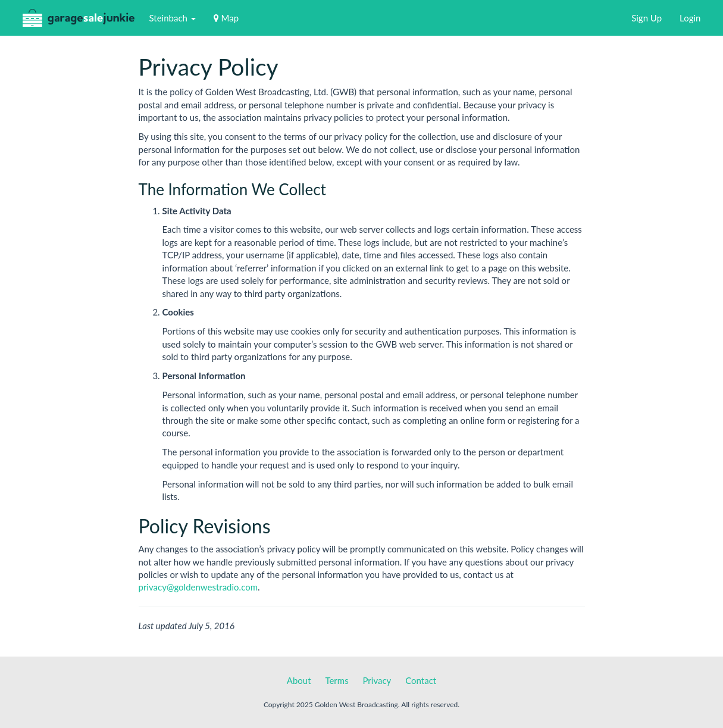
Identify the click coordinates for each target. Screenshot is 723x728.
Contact (421, 680)
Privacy (377, 680)
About (299, 680)
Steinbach (173, 18)
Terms (337, 680)
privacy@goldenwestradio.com (198, 587)
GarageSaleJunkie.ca (79, 21)
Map (226, 18)
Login (690, 18)
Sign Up (647, 18)
